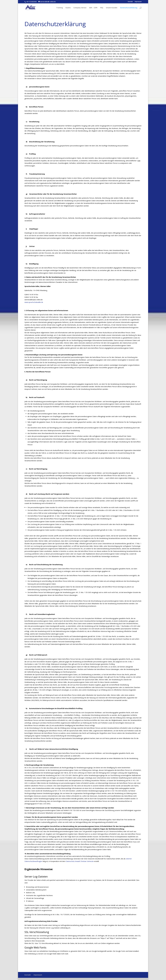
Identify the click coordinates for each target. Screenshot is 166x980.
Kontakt (130, 2)
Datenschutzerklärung (129, 8)
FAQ (102, 8)
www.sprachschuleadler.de (34, 302)
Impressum (138, 2)
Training (60, 8)
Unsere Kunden (112, 8)
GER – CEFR (93, 8)
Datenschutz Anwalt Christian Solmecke (80, 861)
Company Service (80, 8)
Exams (68, 8)
